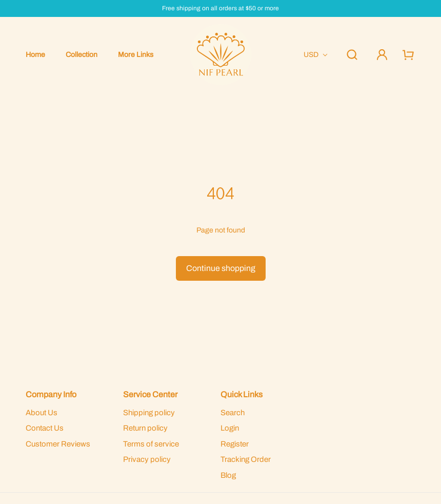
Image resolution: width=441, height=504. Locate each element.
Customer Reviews (58, 444)
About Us (42, 413)
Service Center (150, 394)
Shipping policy (149, 413)
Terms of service (151, 444)
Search (233, 413)
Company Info (51, 394)
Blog (228, 475)
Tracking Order (246, 459)
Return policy (145, 428)
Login (230, 428)
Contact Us (45, 428)
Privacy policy (147, 459)
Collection (82, 55)
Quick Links (242, 394)
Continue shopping (221, 268)
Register (235, 444)
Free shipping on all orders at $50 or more (221, 8)
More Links (136, 55)
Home (35, 55)
